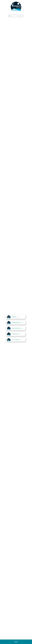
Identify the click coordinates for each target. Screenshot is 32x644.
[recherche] (17, 16)
